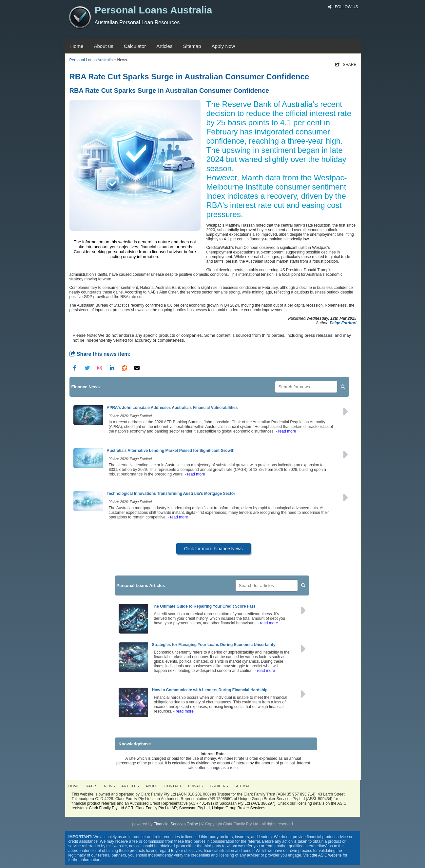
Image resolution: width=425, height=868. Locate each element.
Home (77, 46)
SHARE (346, 65)
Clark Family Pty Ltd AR (156, 808)
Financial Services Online (176, 824)
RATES (92, 786)
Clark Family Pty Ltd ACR (111, 808)
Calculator (135, 46)
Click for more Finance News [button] (213, 549)
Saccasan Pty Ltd (194, 808)
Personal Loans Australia (91, 60)
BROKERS (219, 786)
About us (104, 46)
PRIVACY (196, 786)
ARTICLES (130, 786)
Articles (164, 46)
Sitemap (192, 46)
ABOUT (152, 786)
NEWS (109, 786)
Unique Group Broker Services (239, 808)
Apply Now (223, 46)
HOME (74, 786)
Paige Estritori (343, 323)
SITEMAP (242, 786)
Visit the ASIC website (323, 855)
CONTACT (173, 786)
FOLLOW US (343, 7)
